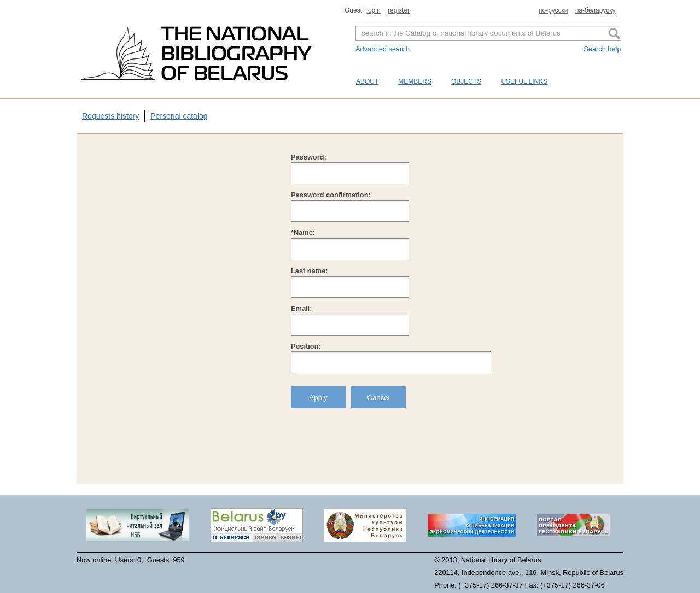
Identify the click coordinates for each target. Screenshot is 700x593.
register (399, 10)
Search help (602, 49)
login (373, 10)
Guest (354, 10)
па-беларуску (596, 10)
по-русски (553, 10)
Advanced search (383, 49)
